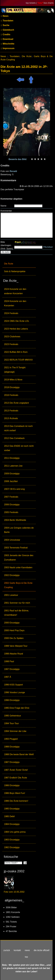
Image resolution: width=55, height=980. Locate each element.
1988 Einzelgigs (12, 747)
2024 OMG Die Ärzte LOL (17, 321)
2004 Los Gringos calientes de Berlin (19, 530)
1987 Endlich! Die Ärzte (16, 778)
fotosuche (11, 857)
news (27, 950)
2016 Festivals (11, 395)
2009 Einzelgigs (12, 474)
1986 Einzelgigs (12, 785)
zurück (7, 950)
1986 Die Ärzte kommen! (16, 801)
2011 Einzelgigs (12, 458)
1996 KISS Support (13, 685)
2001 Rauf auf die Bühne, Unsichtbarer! (16, 613)
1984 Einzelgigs (12, 824)
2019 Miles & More (13, 380)
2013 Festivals (11, 411)
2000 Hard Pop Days (14, 630)
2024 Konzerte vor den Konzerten (15, 303)
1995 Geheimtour (13, 716)
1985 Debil (9, 816)
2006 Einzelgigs (12, 505)
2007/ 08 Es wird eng (14, 489)
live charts (49, 3)
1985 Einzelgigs (12, 809)
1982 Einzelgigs (12, 847)
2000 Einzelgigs (12, 623)
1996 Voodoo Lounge (15, 692)
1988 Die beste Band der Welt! (19, 754)
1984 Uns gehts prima (15, 832)
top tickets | (32, 3)
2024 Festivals (11, 313)
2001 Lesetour (11, 595)
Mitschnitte (8, 44)
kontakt (17, 950)
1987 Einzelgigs (12, 762)
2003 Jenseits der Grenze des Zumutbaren (19, 558)
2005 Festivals (11, 512)
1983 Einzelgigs (12, 840)
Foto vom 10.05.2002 (14, 892)
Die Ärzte (9, 264)
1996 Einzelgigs (12, 700)
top (26, 957)
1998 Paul (9, 661)
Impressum (8, 48)
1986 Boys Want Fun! (15, 793)
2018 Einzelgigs (12, 387)
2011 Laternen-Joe (13, 466)
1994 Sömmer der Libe (15, 731)
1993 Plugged (11, 739)
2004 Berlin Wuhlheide (15, 520)
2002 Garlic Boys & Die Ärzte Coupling (18, 585)
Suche (6, 25)
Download (8, 39)
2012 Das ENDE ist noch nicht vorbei (19, 448)
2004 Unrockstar (12, 540)
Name (3, 206)
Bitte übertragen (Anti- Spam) (7, 245)
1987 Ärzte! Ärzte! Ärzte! (16, 770)
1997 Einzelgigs (12, 669)
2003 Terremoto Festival (16, 548)
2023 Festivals (11, 344)
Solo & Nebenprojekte (15, 271)
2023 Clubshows (12, 337)
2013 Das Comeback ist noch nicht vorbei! (18, 428)
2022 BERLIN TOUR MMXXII (18, 360)
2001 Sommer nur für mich (17, 603)
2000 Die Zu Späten (14, 638)
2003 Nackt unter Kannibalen (18, 567)
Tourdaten (8, 21)
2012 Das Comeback (14, 438)
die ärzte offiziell (41, 950)
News (5, 16)
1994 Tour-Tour (11, 723)
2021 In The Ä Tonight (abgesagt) (15, 370)
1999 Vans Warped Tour (16, 646)
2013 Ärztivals (11, 418)
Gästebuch (8, 30)
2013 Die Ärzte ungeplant (16, 403)
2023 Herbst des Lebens (16, 329)
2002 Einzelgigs (12, 575)
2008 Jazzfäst (11, 481)
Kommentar (6, 211)
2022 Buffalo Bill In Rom (16, 352)
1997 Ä (8, 677)
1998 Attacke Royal (14, 654)
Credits (6, 34)
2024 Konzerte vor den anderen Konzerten (15, 291)
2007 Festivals (11, 497)
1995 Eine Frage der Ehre (17, 708)
